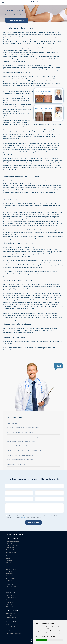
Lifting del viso (11, 571)
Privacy (11, 516)
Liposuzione (10, 548)
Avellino (9, 563)
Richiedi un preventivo (17, 20)
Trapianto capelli (11, 569)
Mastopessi (10, 574)
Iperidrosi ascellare (12, 595)
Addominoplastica (12, 545)
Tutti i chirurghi (11, 613)
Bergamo (9, 561)
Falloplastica (10, 576)
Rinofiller (9, 604)
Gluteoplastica (11, 580)
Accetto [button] (39, 640)
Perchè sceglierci (11, 618)
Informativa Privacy (12, 587)
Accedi (8, 624)
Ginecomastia (11, 550)
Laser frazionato (11, 598)
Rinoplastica (10, 543)
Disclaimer (9, 589)
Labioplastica (10, 578)
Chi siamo (9, 615)
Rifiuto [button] (44, 640)
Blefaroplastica (11, 552)
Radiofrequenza (11, 600)
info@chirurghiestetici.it (14, 633)
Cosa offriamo (11, 626)
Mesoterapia (10, 602)
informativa (23, 518)
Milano (8, 559)
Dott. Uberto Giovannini (44, 91)
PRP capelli (10, 606)
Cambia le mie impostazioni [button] (55, 640)
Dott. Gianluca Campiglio (44, 108)
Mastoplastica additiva (13, 541)
